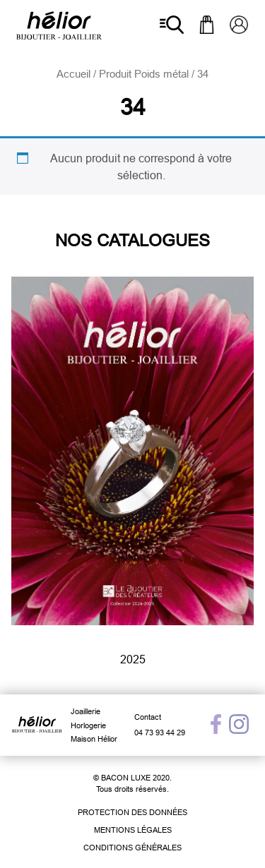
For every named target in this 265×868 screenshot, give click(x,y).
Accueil (73, 74)
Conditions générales (132, 848)
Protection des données (132, 812)
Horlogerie (88, 725)
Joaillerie (86, 711)
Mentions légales (133, 830)
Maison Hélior (94, 739)
